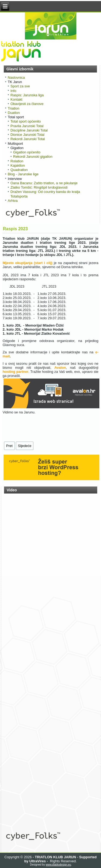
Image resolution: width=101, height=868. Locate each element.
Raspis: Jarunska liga (27, 95)
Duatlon (14, 113)
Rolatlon (17, 161)
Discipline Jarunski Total (29, 130)
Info (13, 91)
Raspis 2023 (15, 229)
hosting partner (16, 372)
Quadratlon (19, 170)
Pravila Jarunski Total (27, 126)
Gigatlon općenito (27, 152)
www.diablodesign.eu (58, 865)
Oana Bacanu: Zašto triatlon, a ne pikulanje (44, 183)
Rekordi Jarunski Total (28, 139)
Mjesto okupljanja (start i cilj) (28, 263)
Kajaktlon (18, 165)
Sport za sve (20, 86)
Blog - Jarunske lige (23, 174)
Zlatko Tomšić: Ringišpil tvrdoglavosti (39, 187)
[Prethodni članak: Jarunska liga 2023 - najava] (9, 446)
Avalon (60, 368)
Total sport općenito (26, 121)
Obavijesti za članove (27, 104)
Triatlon (14, 108)
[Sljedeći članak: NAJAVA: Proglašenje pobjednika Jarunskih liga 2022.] (25, 446)
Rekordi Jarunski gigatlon (33, 157)
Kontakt (16, 99)
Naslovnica (16, 78)
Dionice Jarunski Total (27, 135)
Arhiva (13, 201)
